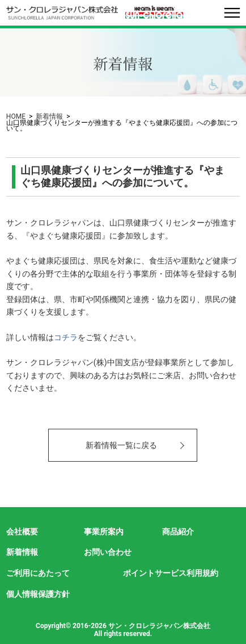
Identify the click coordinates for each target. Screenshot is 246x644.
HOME (16, 116)
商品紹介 (178, 532)
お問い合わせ (108, 552)
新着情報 (49, 116)
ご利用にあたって (38, 573)
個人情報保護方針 (38, 594)
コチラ (66, 337)
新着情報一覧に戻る (121, 445)
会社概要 (22, 532)
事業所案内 (104, 532)
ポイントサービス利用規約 (171, 573)
